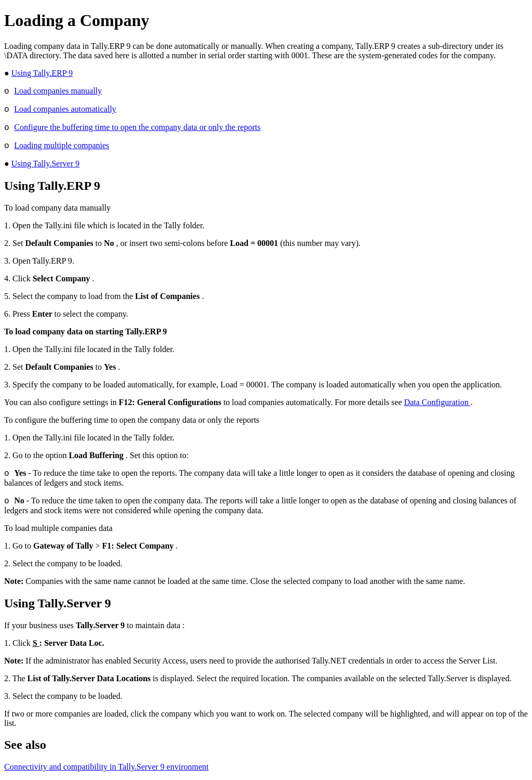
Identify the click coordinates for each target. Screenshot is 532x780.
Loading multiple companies (62, 145)
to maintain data (129, 625)
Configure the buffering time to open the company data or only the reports (137, 127)
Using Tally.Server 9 (45, 164)
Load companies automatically (65, 109)
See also (25, 745)
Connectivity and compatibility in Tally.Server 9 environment (106, 767)
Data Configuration (437, 402)
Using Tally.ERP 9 (42, 73)
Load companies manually (58, 91)
